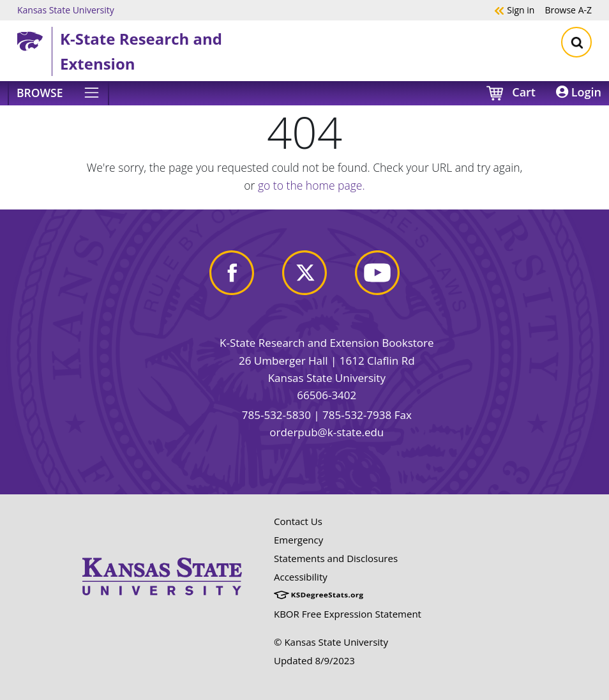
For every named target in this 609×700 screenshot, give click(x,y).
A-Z (568, 10)
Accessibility (301, 577)
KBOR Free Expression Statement (348, 614)
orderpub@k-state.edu (327, 432)
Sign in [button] (514, 10)
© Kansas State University (331, 642)
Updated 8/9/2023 (314, 660)
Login (579, 92)
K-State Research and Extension (141, 51)
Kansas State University (66, 10)
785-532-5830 (276, 415)
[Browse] (58, 93)
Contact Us (298, 521)
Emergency (298, 540)
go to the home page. (312, 185)
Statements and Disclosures (336, 558)
